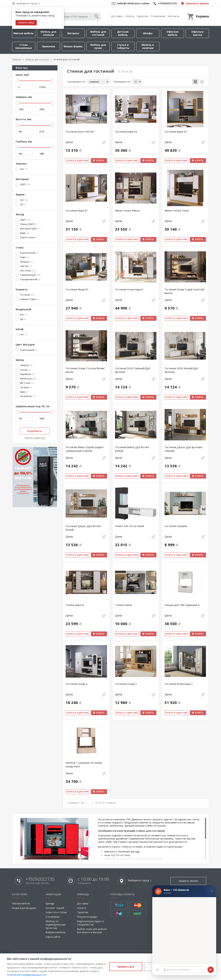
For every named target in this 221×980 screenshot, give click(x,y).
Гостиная (27, 295)
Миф (24, 392)
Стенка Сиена (123, 605)
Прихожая (49, 46)
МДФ (24, 233)
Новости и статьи (56, 912)
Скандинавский (30, 279)
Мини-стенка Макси (127, 210)
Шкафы (148, 33)
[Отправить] (211, 970)
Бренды (50, 903)
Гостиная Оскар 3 (126, 684)
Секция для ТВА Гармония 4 (182, 605)
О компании (158, 16)
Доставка (117, 16)
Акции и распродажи (24, 908)
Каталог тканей (55, 908)
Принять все (126, 967)
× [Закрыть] (212, 891)
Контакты (174, 16)
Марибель (27, 374)
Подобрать (35, 431)
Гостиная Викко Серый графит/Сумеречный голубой (85, 449)
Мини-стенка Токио (177, 210)
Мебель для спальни (48, 33)
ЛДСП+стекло (29, 238)
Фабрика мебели (55, 932)
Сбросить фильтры (35, 438)
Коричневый (29, 350)
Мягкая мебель (24, 33)
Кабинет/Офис (30, 299)
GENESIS (26, 365)
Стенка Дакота (75, 605)
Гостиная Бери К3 (126, 132)
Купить (100, 160)
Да (23, 204)
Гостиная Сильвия (176, 526)
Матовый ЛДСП (30, 229)
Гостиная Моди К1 (77, 289)
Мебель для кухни (98, 46)
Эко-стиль (28, 271)
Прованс (26, 262)
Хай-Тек (26, 266)
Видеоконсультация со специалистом (91, 923)
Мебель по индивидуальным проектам (56, 925)
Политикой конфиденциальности (26, 975)
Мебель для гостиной (98, 33)
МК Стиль (27, 383)
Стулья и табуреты (123, 46)
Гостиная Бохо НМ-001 (80, 132)
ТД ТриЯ (26, 388)
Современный (30, 275)
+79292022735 (167, 3)
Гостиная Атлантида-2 (179, 684)
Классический (29, 253)
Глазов (25, 370)
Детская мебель (123, 33)
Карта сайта (53, 937)
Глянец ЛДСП (29, 224)
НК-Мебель (28, 396)
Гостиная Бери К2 (176, 132)
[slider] (17, 81)
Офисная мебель (172, 33)
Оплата (129, 16)
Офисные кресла (197, 33)
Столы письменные (24, 46)
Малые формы (73, 46)
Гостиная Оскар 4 (76, 684)
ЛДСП (25, 185)
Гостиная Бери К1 (77, 210)
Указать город (26, 23)
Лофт (24, 257)
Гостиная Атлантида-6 (129, 289)
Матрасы (73, 33)
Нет (24, 169)
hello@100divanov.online (133, 3)
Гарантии (142, 16)
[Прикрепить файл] (157, 970)
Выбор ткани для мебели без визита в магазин (92, 931)
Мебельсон (28, 379)
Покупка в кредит (87, 917)
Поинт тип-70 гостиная (129, 526)
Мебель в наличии (148, 46)
